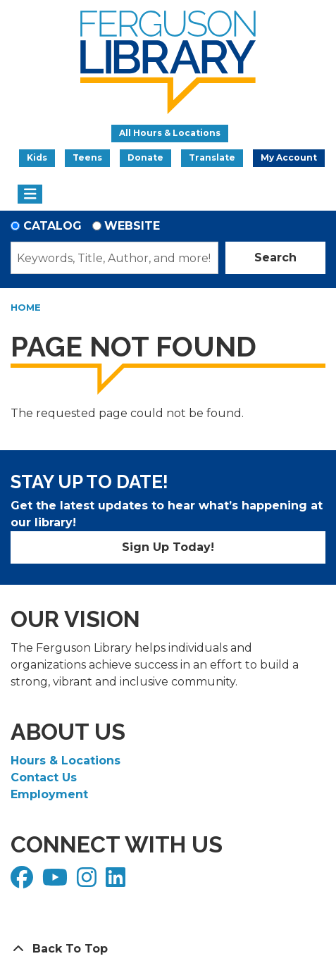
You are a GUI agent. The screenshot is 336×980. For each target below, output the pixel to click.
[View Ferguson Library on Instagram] (88, 882)
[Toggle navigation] (30, 194)
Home (26, 307)
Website (132, 226)
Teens (87, 157)
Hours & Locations (66, 761)
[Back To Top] (168, 949)
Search (275, 258)
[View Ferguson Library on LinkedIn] (117, 882)
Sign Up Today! (168, 547)
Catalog (52, 226)
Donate (145, 157)
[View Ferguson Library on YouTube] (57, 882)
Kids (37, 157)
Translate (212, 157)
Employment (49, 794)
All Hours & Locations (170, 133)
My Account (289, 157)
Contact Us (44, 777)
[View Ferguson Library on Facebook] (24, 882)
